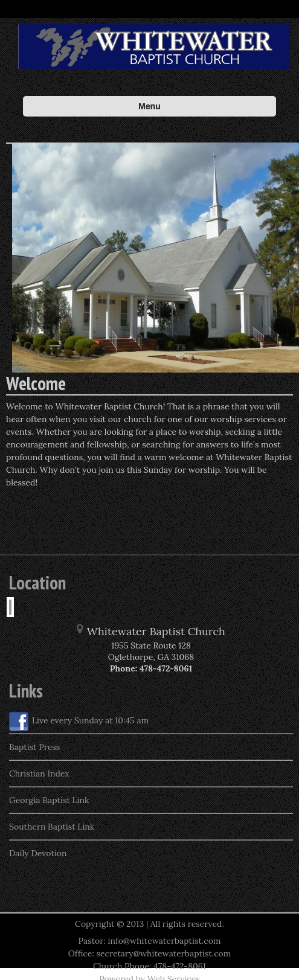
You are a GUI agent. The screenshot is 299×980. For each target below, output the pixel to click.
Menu (149, 106)
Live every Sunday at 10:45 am (79, 722)
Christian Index (39, 773)
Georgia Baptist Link (49, 800)
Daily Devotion (38, 853)
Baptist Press (34, 747)
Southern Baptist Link (52, 827)
